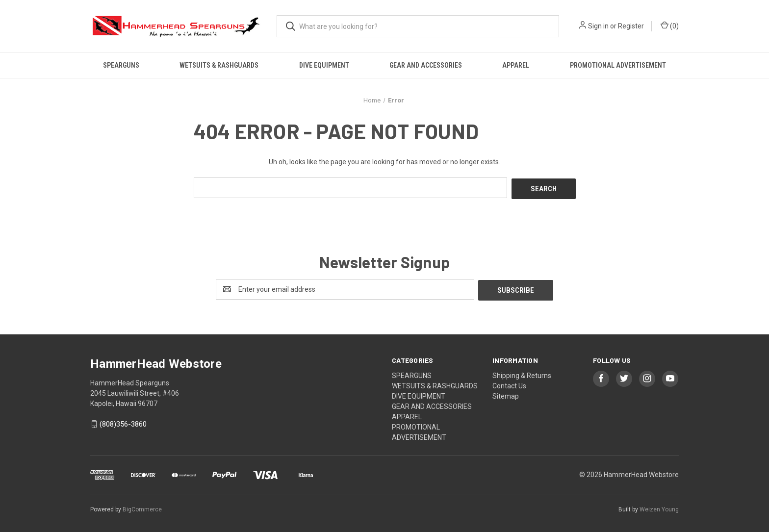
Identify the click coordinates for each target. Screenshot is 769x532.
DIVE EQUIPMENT (324, 65)
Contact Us (509, 383)
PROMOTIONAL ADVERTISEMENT (618, 65)
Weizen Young (659, 507)
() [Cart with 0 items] (670, 25)
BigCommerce (142, 507)
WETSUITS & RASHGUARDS (219, 65)
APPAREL (516, 65)
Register (631, 26)
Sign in (598, 26)
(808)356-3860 (123, 422)
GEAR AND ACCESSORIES (426, 65)
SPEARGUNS (121, 65)
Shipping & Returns (522, 373)
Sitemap (506, 394)
